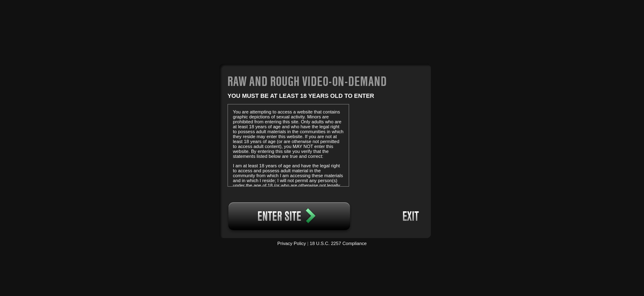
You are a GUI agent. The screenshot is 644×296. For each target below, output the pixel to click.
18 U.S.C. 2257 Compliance (338, 243)
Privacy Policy (292, 243)
